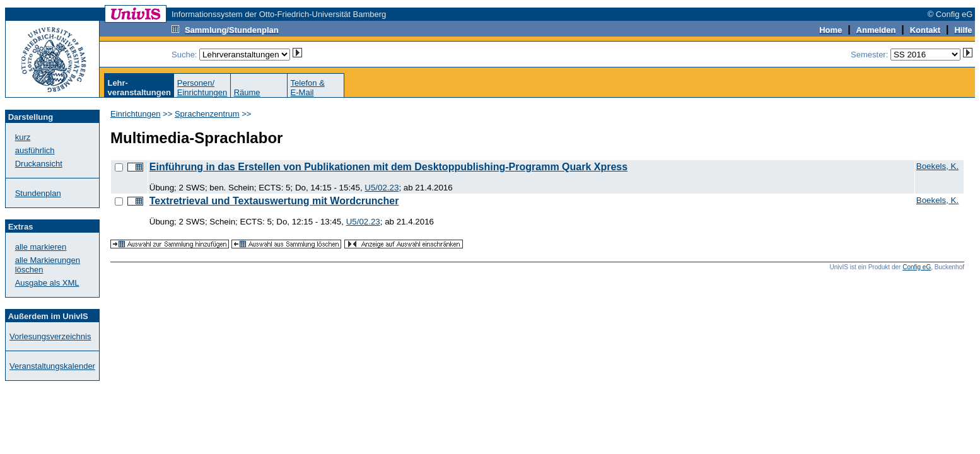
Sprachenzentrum (207, 114)
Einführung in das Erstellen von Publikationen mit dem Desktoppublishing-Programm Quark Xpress (388, 167)
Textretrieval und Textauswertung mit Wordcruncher (274, 201)
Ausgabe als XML (47, 283)
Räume (247, 92)
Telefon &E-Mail (308, 88)
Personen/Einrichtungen (202, 88)
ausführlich (35, 150)
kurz (23, 137)
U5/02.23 (382, 188)
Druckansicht (39, 164)
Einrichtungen (136, 114)
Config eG (917, 267)
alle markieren (41, 247)
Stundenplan (38, 193)
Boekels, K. (937, 166)
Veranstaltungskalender (52, 366)
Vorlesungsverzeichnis (50, 336)
